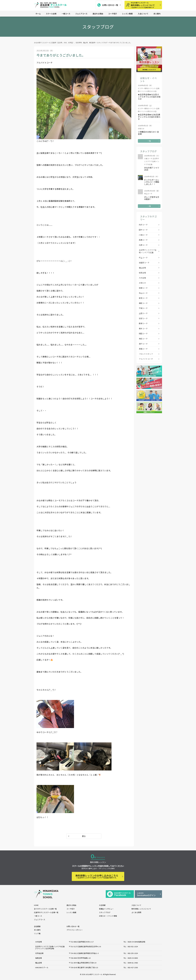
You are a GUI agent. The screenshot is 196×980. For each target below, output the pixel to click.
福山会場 (142, 268)
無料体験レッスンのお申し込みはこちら (97, 876)
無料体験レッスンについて (145, 5)
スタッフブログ (105, 912)
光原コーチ (143, 245)
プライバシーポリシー (75, 930)
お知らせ (142, 283)
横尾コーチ (143, 303)
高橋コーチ (143, 240)
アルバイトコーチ (146, 359)
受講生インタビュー (106, 909)
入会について (143, 14)
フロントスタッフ (146, 354)
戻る (84, 836)
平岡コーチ (143, 308)
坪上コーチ (143, 258)
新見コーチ (143, 298)
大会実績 (102, 905)
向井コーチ (143, 225)
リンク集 (37, 933)
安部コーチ (143, 318)
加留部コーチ (144, 263)
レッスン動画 (127, 14)
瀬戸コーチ (143, 344)
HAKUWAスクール (42, 967)
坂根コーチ (143, 288)
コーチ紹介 (113, 14)
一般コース (66, 14)
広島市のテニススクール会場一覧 (46, 912)
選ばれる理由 (98, 14)
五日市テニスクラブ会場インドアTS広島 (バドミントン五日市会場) (50, 948)
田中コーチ (143, 230)
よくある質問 (136, 912)
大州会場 (142, 278)
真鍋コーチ (143, 349)
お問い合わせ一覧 (110, 5)
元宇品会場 (39, 953)
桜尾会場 (142, 273)
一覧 (149, 141)
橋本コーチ (143, 328)
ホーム (38, 14)
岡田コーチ (143, 333)
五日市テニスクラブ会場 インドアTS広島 (148, 251)
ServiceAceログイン (148, 894)
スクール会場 (51, 14)
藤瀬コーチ (143, 323)
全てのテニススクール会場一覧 (45, 909)
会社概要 (37, 926)
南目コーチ (143, 339)
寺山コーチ (143, 293)
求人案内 (157, 14)
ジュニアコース (81, 14)
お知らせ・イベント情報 (108, 916)
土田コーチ (143, 313)
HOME (36, 905)
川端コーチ (143, 235)
